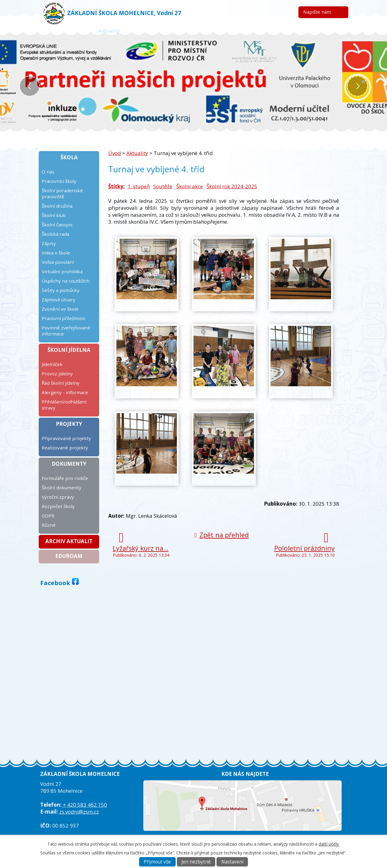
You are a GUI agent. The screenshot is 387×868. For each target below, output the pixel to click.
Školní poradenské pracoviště (62, 193)
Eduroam (69, 556)
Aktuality (109, 31)
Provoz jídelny (57, 374)
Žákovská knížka (156, 31)
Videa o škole (56, 253)
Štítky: (117, 186)
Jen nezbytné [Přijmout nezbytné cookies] (196, 862)
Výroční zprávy (58, 497)
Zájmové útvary (59, 300)
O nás (48, 172)
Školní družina (57, 206)
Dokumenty (69, 464)
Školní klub (54, 215)
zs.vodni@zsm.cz (79, 812)
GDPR (48, 516)
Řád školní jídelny (61, 383)
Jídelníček (52, 364)
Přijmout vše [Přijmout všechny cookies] (157, 862)
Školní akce (190, 186)
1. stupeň (139, 186)
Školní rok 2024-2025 (232, 186)
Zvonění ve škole (60, 309)
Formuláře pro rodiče (65, 478)
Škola (69, 157)
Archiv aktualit (69, 541)
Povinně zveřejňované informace (66, 331)
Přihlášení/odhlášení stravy (64, 405)
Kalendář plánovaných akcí (225, 31)
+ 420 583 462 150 (84, 805)
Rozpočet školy (58, 506)
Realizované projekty (65, 448)
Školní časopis (57, 225)
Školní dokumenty (62, 487)
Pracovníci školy (59, 181)
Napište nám (317, 12)
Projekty (69, 424)
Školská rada (55, 234)
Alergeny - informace (65, 392)
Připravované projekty (66, 438)
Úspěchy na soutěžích (66, 281)
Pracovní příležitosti (63, 318)
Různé (49, 525)
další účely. (329, 844)
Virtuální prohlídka (62, 271)
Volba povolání (58, 262)
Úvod (75, 31)
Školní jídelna (69, 350)
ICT (278, 31)
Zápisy (49, 243)
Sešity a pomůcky (61, 290)
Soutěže (163, 186)
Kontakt (308, 31)
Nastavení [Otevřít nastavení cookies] (232, 862)
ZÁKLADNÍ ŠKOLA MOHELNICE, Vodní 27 (124, 13)
